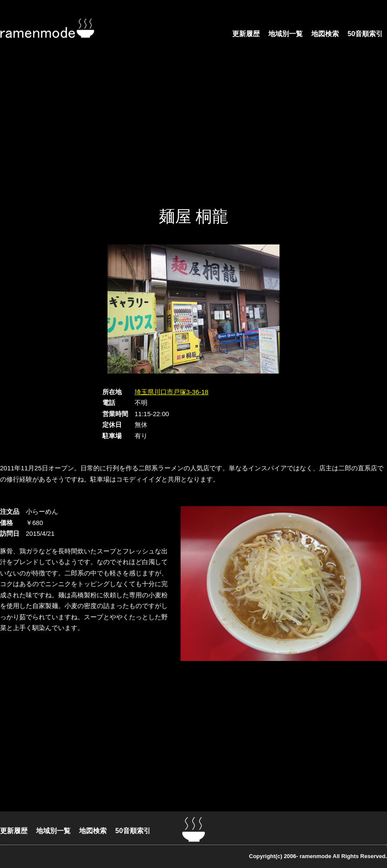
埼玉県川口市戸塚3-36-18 (172, 392)
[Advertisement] (177, 133)
